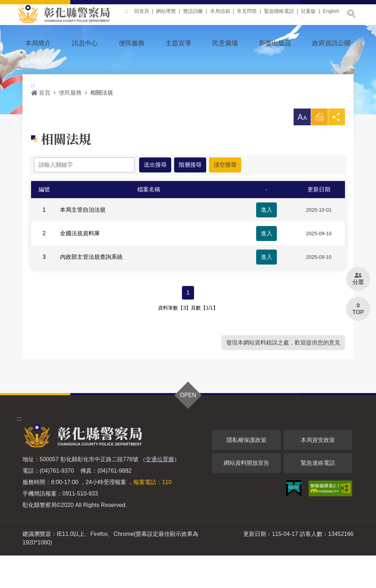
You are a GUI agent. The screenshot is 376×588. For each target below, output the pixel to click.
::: (129, 14)
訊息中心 (85, 43)
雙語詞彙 (195, 14)
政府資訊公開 (331, 43)
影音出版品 (275, 43)
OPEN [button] (188, 428)
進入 (266, 242)
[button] (301, 149)
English (334, 14)
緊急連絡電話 (318, 495)
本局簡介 (38, 43)
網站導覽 (168, 14)
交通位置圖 (160, 492)
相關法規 (102, 125)
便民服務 (132, 43)
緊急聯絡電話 (281, 14)
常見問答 (249, 14)
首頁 (41, 125)
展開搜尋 (351, 14)
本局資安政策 (318, 473)
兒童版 (311, 14)
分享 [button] (336, 151)
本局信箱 (223, 14)
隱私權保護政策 (247, 473)
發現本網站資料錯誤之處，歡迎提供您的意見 (283, 375)
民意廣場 (225, 43)
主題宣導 (178, 43)
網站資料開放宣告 (247, 495)
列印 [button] (319, 151)
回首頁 (144, 14)
